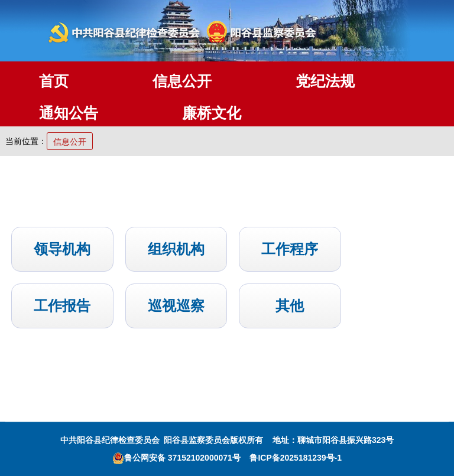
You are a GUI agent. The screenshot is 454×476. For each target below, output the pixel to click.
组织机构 (176, 249)
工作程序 (290, 249)
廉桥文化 (212, 113)
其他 (290, 306)
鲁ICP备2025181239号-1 (296, 458)
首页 (54, 81)
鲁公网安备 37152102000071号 (176, 458)
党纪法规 (325, 81)
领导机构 (62, 249)
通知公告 (69, 113)
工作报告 (62, 306)
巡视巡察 (176, 306)
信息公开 (182, 81)
